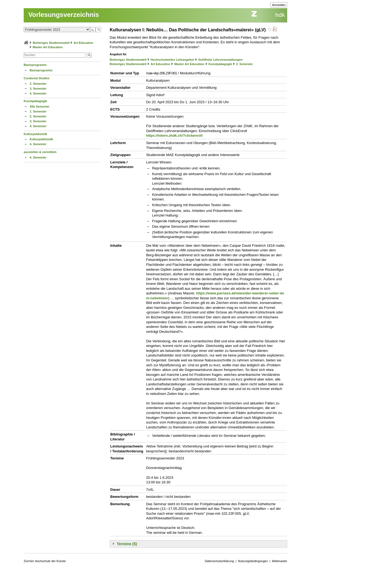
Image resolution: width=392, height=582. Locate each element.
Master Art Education (48, 47)
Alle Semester (40, 106)
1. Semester (38, 111)
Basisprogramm (35, 65)
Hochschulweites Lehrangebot (172, 60)
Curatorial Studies (37, 78)
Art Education (83, 43)
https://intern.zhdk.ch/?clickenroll (174, 135)
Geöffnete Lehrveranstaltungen (220, 60)
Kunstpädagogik (35, 101)
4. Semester (38, 93)
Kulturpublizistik (35, 134)
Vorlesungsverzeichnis (64, 15)
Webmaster (280, 561)
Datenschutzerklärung (219, 561)
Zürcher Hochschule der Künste (45, 561)
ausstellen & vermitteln (40, 152)
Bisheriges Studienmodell (51, 43)
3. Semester (38, 89)
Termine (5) (127, 544)
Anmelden (279, 5)
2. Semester (38, 84)
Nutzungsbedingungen (253, 561)
